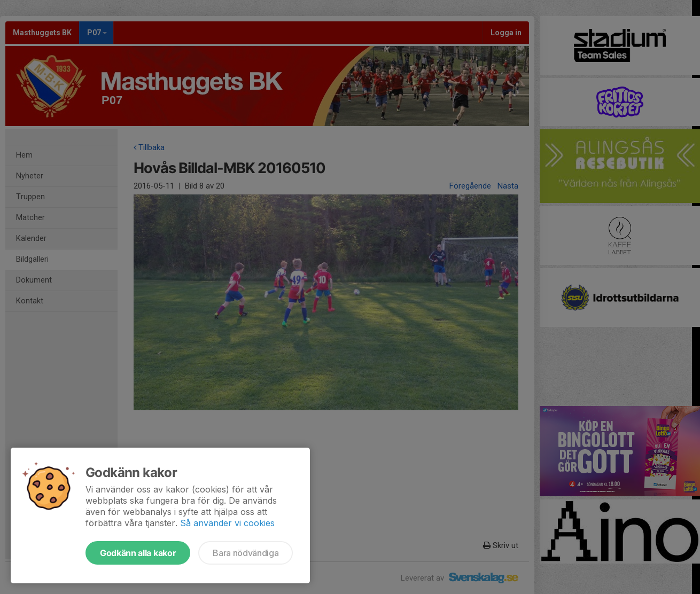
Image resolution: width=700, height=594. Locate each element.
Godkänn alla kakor (138, 553)
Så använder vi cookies (227, 523)
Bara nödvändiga (246, 553)
